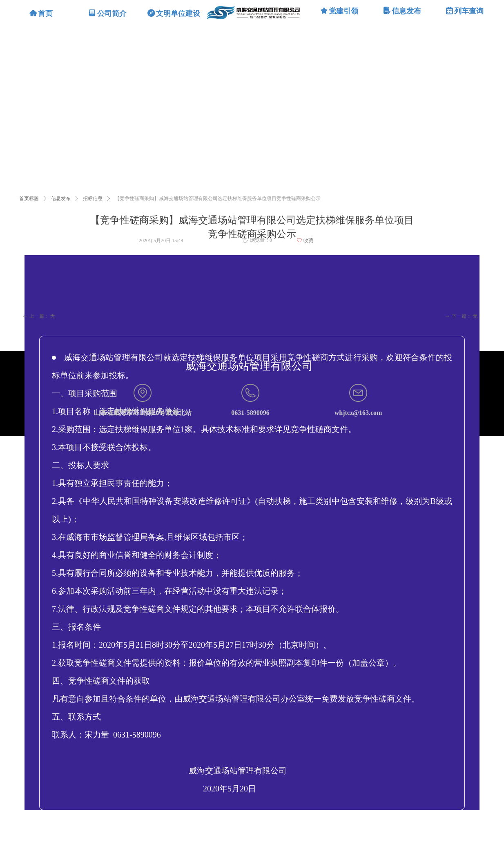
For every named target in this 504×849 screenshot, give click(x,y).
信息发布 (61, 198)
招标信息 (93, 198)
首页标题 (29, 198)
